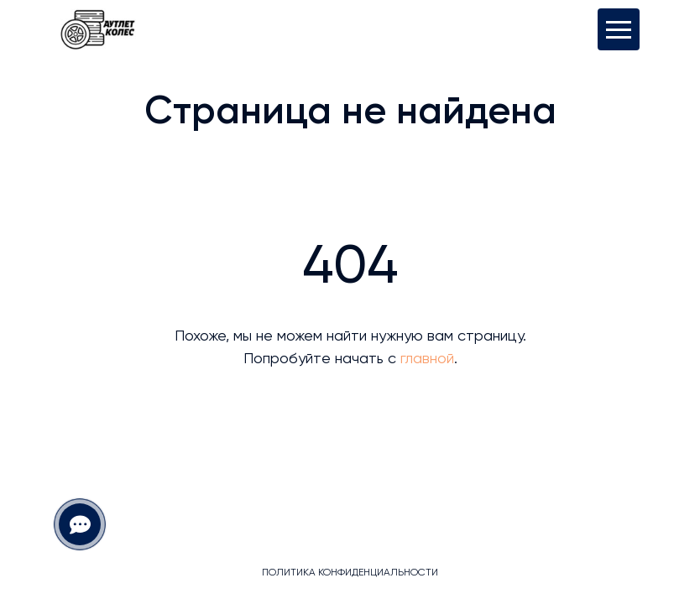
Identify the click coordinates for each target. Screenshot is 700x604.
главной (427, 359)
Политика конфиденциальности (350, 573)
